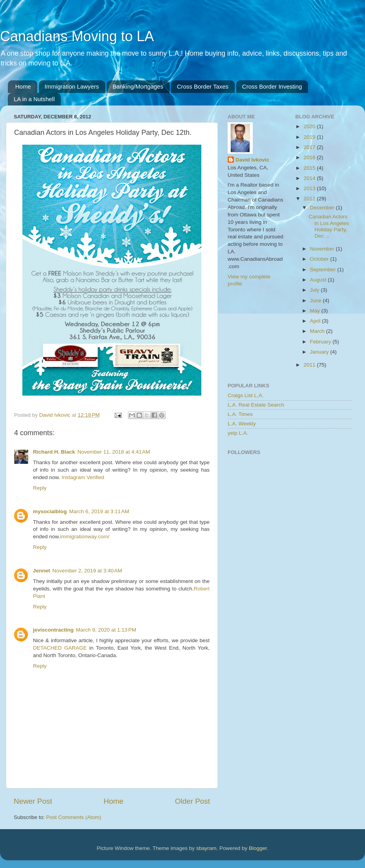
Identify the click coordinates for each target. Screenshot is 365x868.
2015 (310, 168)
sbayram (206, 848)
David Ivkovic (252, 160)
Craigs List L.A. (246, 395)
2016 (310, 157)
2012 (310, 199)
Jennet (42, 571)
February (321, 342)
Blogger (258, 848)
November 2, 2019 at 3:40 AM (87, 571)
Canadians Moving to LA (77, 36)
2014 (310, 178)
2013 (310, 188)
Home (23, 86)
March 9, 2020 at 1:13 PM (106, 630)
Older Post (193, 801)
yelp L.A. (238, 433)
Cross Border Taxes (203, 86)
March (318, 331)
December (323, 208)
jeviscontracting (53, 630)
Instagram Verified (83, 477)
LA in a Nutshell (34, 99)
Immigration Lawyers (72, 86)
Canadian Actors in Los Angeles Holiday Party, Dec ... (329, 226)
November (323, 249)
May (316, 311)
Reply (40, 488)
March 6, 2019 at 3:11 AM (99, 511)
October (320, 259)
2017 (310, 147)
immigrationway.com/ (85, 537)
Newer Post (33, 801)
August (319, 280)
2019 (310, 137)
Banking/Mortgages (138, 86)
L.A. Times (240, 414)
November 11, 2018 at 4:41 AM (114, 452)
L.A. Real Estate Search (256, 405)
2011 (310, 365)
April (316, 321)
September (324, 270)
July (316, 290)
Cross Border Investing (272, 86)
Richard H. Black (54, 452)
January (320, 352)
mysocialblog (50, 511)
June (317, 301)
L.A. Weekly (242, 424)
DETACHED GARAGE (60, 648)
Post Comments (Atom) (74, 817)
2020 (310, 126)
